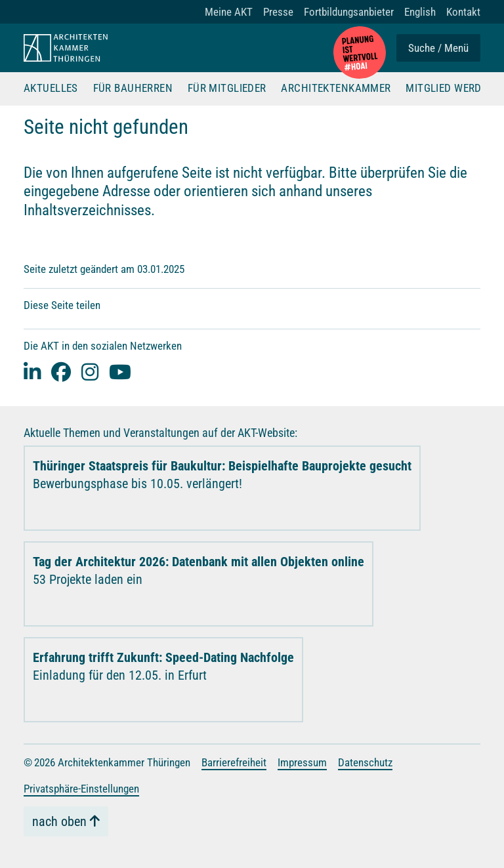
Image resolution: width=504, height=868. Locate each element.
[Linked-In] (32, 372)
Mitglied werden (450, 89)
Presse (278, 12)
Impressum (302, 762)
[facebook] (61, 372)
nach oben (59, 821)
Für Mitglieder (227, 89)
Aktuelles (51, 89)
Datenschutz (365, 762)
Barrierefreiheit (234, 762)
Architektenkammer (336, 89)
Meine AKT (229, 12)
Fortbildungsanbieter (349, 12)
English (420, 12)
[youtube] (120, 372)
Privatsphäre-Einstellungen (81, 789)
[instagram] (90, 372)
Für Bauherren (133, 89)
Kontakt (463, 12)
